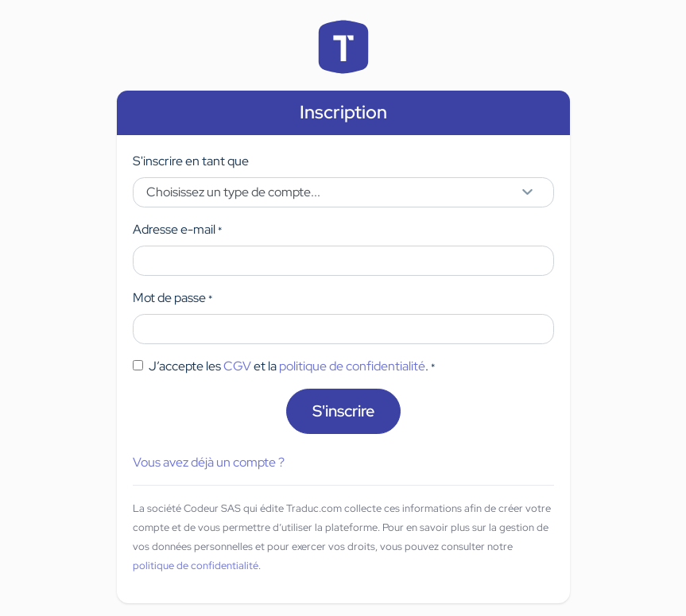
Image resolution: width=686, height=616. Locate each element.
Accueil (343, 47)
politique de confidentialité (352, 366)
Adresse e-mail (177, 229)
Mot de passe (172, 298)
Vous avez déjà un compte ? (209, 462)
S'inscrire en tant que (191, 161)
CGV (237, 366)
